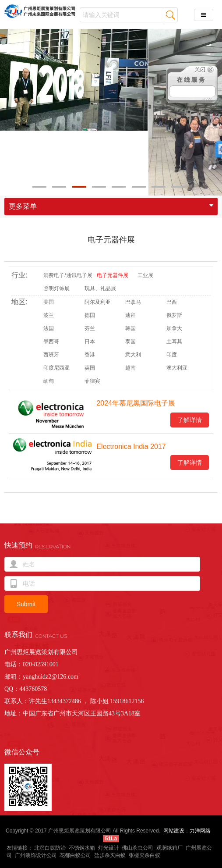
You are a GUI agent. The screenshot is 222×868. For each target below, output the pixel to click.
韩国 (130, 328)
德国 (90, 315)
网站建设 (174, 831)
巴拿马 (133, 302)
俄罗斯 (174, 315)
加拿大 (174, 328)
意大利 (133, 355)
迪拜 (130, 315)
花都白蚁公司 (75, 855)
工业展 (145, 275)
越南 (130, 368)
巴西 (172, 302)
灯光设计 (109, 848)
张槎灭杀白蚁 (144, 855)
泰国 (130, 342)
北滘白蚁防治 (50, 848)
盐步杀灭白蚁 (110, 855)
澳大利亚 (177, 368)
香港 (90, 355)
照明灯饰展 (56, 288)
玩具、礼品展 (100, 288)
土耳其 (174, 342)
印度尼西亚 (56, 368)
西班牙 (51, 355)
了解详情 (190, 420)
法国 (49, 328)
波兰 (49, 315)
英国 (90, 368)
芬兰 (90, 328)
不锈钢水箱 (82, 848)
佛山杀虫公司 (137, 848)
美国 (49, 302)
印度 (172, 355)
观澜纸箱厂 (169, 848)
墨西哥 (51, 342)
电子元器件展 (111, 240)
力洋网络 (200, 831)
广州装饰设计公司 (36, 855)
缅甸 (49, 381)
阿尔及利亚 (98, 302)
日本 (90, 342)
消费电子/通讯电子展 (68, 275)
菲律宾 (92, 381)
